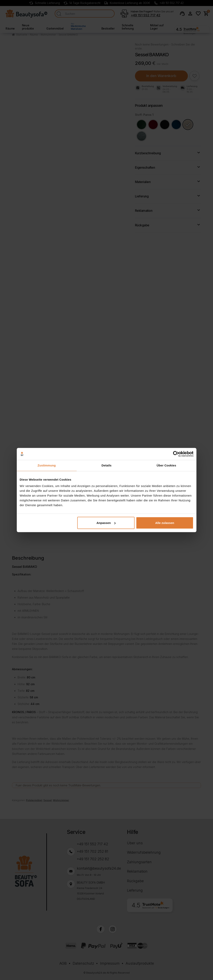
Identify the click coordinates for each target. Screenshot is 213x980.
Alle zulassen (165, 523)
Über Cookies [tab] (166, 465)
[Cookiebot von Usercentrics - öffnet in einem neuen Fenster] (176, 454)
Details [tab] (107, 465)
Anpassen (106, 523)
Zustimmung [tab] (47, 465)
